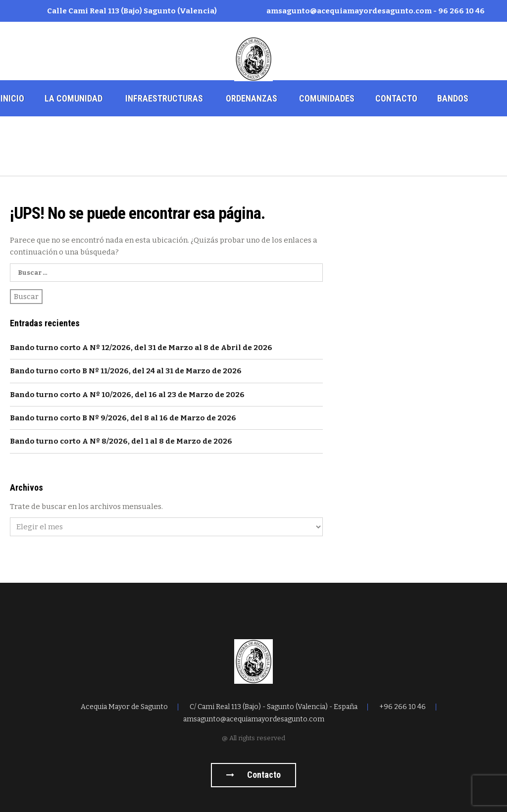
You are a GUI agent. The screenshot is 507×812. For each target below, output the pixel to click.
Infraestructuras (164, 98)
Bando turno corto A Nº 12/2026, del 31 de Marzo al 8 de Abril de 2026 (141, 348)
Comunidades (327, 98)
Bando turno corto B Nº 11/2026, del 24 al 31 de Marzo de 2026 (126, 371)
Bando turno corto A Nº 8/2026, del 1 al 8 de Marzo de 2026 (121, 441)
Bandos (453, 98)
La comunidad (74, 98)
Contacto (396, 98)
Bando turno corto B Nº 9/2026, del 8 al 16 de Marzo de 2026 (123, 418)
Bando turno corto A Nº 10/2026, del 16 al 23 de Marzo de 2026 (127, 395)
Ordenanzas (252, 98)
